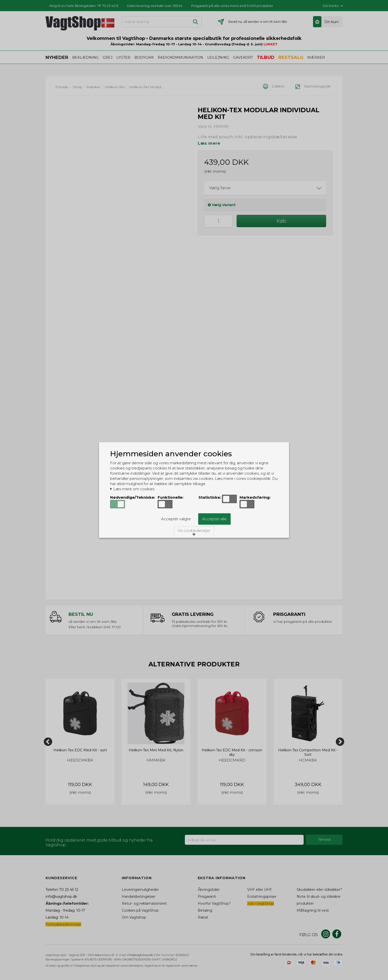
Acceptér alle (214, 519)
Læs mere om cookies (132, 489)
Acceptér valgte (176, 519)
